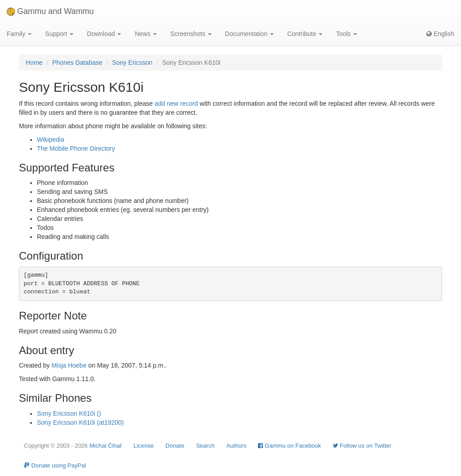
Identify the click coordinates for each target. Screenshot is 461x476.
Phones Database (77, 63)
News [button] (146, 34)
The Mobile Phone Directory (76, 148)
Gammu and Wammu (50, 11)
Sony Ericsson (132, 63)
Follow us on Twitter (362, 446)
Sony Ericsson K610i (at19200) (80, 422)
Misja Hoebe (69, 365)
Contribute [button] (305, 34)
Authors (237, 446)
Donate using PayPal (55, 465)
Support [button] (59, 34)
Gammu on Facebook (289, 446)
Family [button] (19, 34)
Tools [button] (346, 34)
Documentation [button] (249, 34)
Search (205, 446)
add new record (176, 103)
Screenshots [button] (191, 34)
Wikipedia (51, 139)
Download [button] (104, 34)
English (440, 34)
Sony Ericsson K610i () (69, 413)
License (144, 446)
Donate (175, 446)
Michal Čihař (105, 446)
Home (34, 63)
